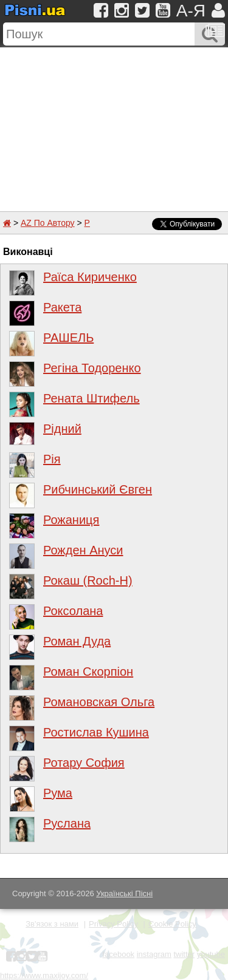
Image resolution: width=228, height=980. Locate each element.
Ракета (62, 307)
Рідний (62, 429)
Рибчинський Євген (98, 489)
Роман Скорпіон (88, 672)
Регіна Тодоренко (92, 368)
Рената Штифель (92, 398)
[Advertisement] (114, 123)
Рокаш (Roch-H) (88, 580)
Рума (58, 793)
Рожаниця (71, 520)
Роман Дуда (77, 641)
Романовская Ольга (99, 702)
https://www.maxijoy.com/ (44, 975)
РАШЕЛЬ (68, 338)
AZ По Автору (48, 223)
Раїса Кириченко (90, 277)
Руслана (67, 823)
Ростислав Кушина (96, 732)
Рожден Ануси (83, 550)
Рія (52, 459)
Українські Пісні (124, 893)
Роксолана (73, 611)
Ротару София (84, 763)
